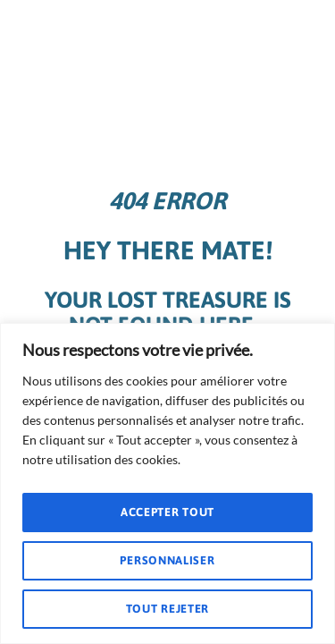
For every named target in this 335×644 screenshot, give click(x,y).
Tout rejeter (167, 609)
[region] (167, 483)
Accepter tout (167, 512)
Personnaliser (167, 560)
